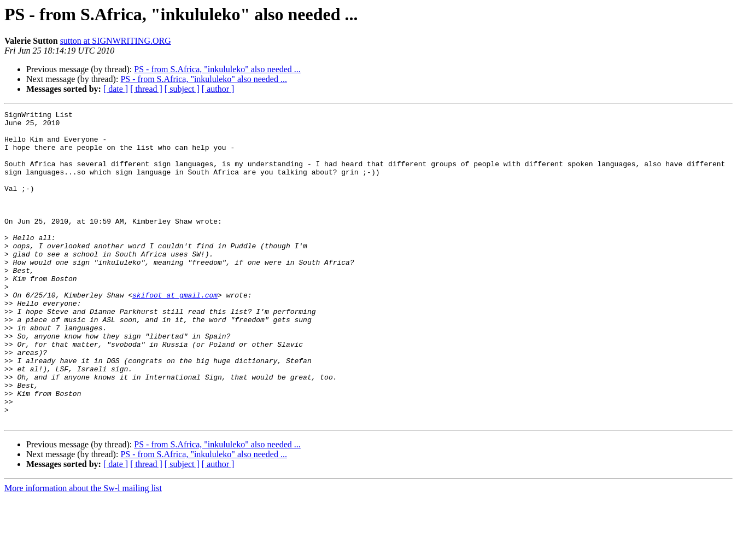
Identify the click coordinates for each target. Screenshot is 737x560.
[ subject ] (182, 89)
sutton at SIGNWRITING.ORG (116, 41)
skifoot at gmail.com (175, 332)
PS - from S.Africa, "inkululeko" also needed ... (217, 69)
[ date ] (116, 89)
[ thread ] (146, 89)
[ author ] (218, 89)
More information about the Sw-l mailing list (83, 550)
